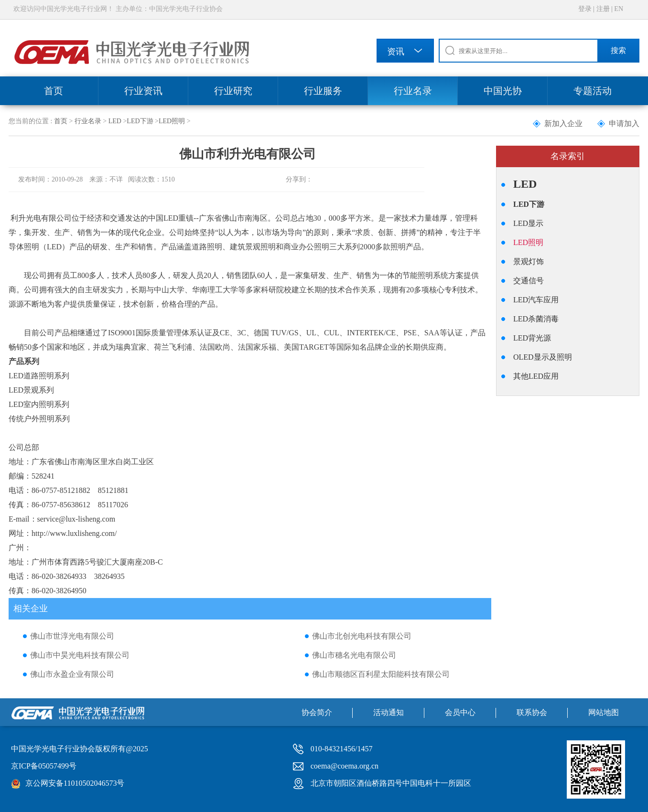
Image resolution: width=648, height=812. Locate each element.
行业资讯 (143, 91)
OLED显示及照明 (543, 357)
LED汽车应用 (536, 300)
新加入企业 (563, 123)
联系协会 (532, 712)
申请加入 (624, 123)
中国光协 (503, 91)
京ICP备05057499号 (44, 766)
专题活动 (593, 91)
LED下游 (140, 121)
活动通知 (389, 712)
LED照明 (172, 121)
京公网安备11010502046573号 (75, 783)
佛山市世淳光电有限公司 (72, 636)
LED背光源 (532, 338)
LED (115, 121)
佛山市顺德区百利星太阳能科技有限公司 (381, 674)
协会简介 (317, 712)
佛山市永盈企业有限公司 (72, 674)
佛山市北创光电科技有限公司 (362, 636)
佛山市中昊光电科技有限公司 (80, 655)
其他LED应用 (536, 376)
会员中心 (460, 712)
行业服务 (323, 91)
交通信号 (529, 281)
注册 (603, 9)
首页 (54, 91)
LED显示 (528, 223)
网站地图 (604, 712)
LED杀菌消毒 (536, 319)
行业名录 (413, 91)
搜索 (618, 50)
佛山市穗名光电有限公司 (354, 655)
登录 (585, 9)
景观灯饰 (529, 262)
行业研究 (233, 91)
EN (619, 9)
